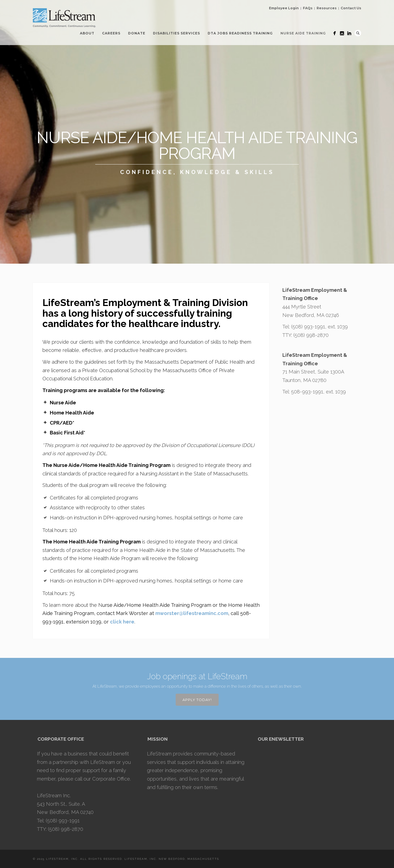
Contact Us (351, 8)
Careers (111, 33)
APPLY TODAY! (197, 700)
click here (122, 622)
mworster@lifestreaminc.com (192, 613)
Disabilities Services (176, 33)
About (87, 33)
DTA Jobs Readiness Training (240, 33)
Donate (137, 33)
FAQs (308, 8)
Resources (327, 8)
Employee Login (284, 8)
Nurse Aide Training (303, 33)
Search (358, 33)
